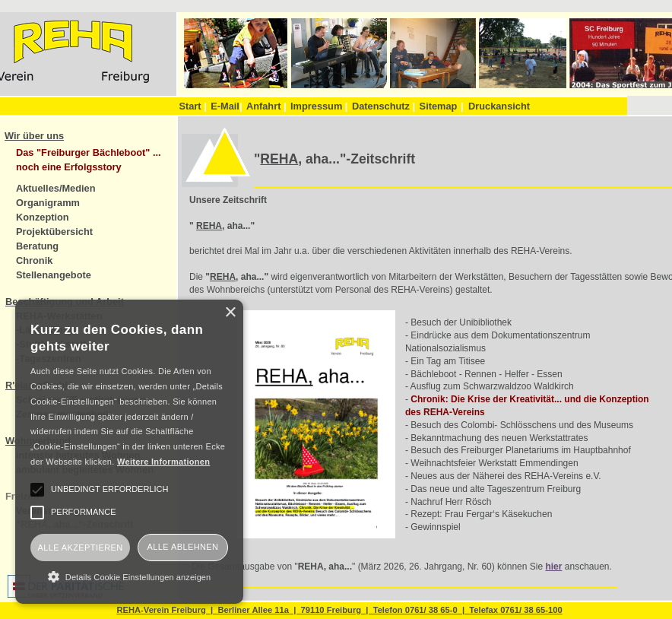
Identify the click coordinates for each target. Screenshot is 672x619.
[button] (129, 576)
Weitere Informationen (163, 462)
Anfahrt (266, 106)
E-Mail (226, 106)
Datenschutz (384, 106)
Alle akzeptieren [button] (80, 548)
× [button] (230, 313)
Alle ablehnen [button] (183, 547)
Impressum (319, 106)
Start (192, 106)
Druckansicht (499, 106)
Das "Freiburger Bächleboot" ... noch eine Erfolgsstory (89, 160)
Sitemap (439, 106)
